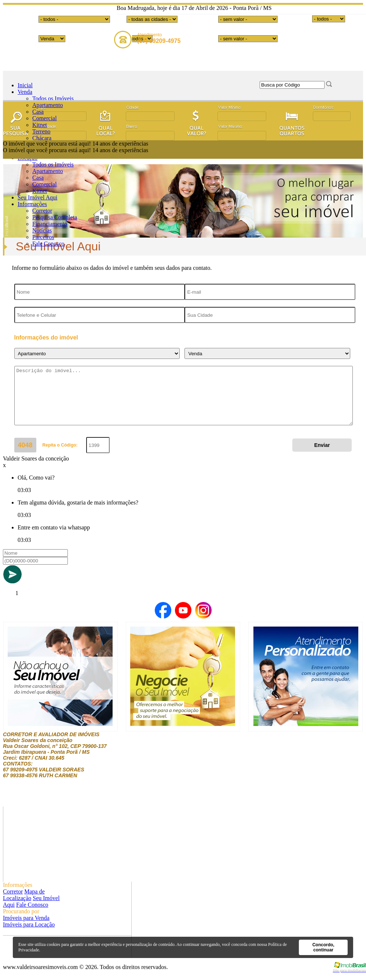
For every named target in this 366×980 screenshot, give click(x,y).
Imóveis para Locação (29, 924)
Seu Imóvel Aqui (37, 197)
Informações (32, 204)
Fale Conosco (48, 244)
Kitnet (40, 125)
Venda (25, 92)
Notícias (42, 230)
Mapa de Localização (24, 895)
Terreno (41, 131)
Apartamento (48, 105)
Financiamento (50, 224)
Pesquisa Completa (55, 217)
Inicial (25, 85)
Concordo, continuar (323, 947)
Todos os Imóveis (53, 98)
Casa (38, 112)
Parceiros (43, 237)
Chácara (42, 138)
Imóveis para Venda (26, 918)
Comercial (45, 118)
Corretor (42, 211)
